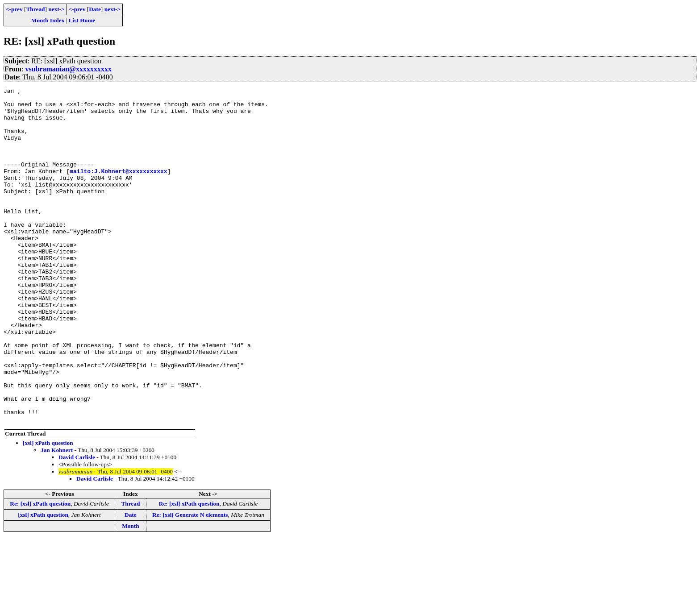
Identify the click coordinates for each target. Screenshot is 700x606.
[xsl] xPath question (48, 510)
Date (95, 9)
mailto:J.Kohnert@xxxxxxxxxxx (118, 188)
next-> (56, 9)
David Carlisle (77, 524)
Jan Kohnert (57, 517)
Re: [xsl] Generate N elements (190, 582)
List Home (82, 20)
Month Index (48, 20)
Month (131, 593)
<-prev (14, 9)
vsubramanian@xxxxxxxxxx (68, 69)
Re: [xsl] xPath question (40, 571)
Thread (35, 9)
